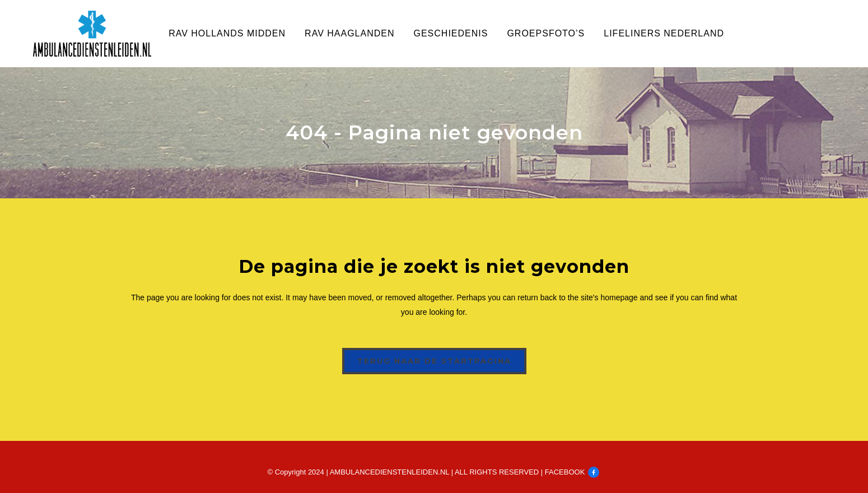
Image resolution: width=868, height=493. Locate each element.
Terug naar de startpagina (434, 361)
